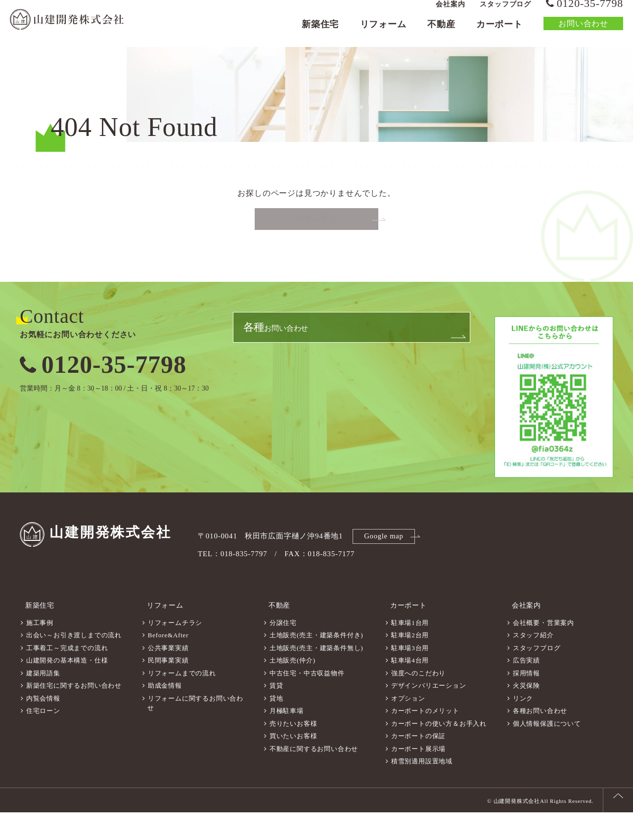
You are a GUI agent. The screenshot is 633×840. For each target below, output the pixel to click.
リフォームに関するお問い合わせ (195, 731)
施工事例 (40, 650)
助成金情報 (165, 713)
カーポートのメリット (425, 738)
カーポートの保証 (418, 764)
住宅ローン (43, 738)
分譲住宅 (283, 650)
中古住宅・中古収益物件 (307, 701)
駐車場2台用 (410, 663)
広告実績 (526, 688)
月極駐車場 (287, 738)
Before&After (168, 663)
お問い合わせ (583, 32)
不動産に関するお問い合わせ (314, 776)
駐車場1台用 (410, 650)
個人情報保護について (547, 751)
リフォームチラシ (175, 650)
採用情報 (526, 701)
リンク (523, 726)
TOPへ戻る (317, 253)
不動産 (441, 33)
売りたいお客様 (294, 751)
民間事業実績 (168, 688)
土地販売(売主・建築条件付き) (316, 663)
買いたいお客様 (294, 764)
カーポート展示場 (418, 776)
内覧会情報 (43, 726)
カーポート (499, 33)
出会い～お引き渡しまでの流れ (74, 663)
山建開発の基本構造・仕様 (67, 688)
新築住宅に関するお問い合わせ (74, 713)
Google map (385, 569)
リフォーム (383, 33)
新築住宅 (320, 33)
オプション (408, 726)
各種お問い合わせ (540, 738)
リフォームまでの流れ (182, 701)
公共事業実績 (168, 676)
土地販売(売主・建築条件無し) (316, 676)
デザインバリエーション (429, 713)
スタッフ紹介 (533, 663)
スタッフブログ (505, 13)
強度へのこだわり (418, 701)
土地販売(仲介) (293, 688)
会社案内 (450, 13)
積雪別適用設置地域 (422, 789)
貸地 (276, 726)
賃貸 (276, 713)
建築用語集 (43, 701)
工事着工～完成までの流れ (67, 676)
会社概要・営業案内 (543, 650)
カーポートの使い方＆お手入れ (439, 751)
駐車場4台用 (410, 688)
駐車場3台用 (410, 676)
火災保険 (526, 713)
